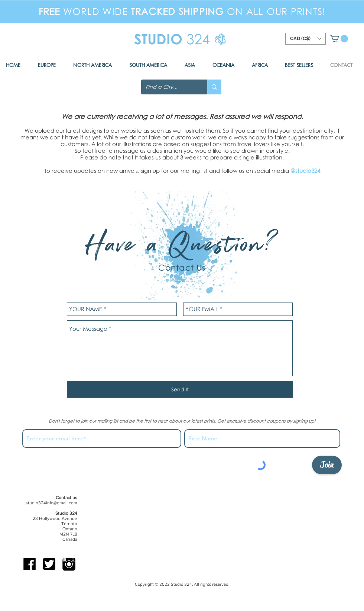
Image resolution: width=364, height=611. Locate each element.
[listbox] (305, 39)
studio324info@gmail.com (51, 503)
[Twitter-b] (49, 564)
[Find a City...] (169, 87)
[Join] (327, 465)
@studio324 (305, 171)
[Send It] (180, 389)
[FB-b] (30, 564)
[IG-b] (69, 564)
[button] (339, 39)
